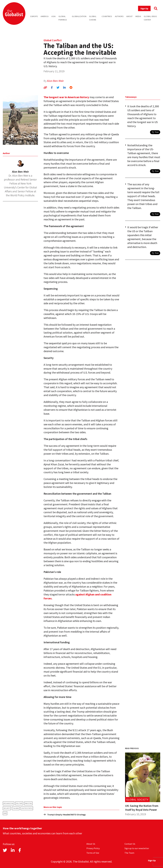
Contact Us (130, 844)
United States (27, 808)
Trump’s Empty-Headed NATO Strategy (65, 814)
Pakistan (28, 803)
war (5, 813)
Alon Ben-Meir (55, 81)
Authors (119, 16)
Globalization (79, 16)
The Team (129, 853)
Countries (107, 16)
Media (138, 16)
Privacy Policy (93, 848)
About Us (91, 844)
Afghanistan (9, 803)
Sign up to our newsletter (137, 848)
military (19, 803)
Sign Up (144, 8)
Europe (34, 16)
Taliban (16, 808)
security (7, 808)
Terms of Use (93, 853)
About (130, 16)
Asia (54, 16)
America (45, 16)
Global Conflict (53, 40)
